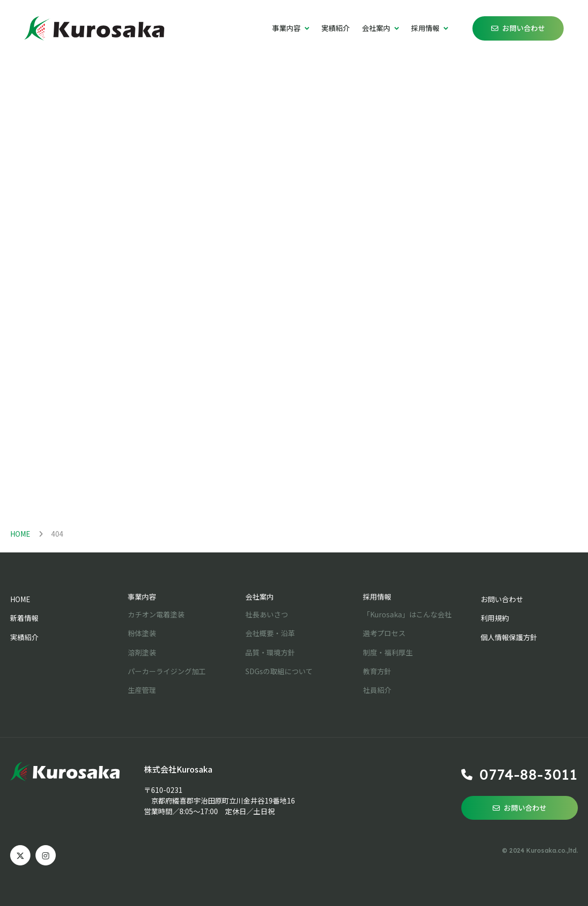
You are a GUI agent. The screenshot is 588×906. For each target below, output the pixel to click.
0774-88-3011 (529, 774)
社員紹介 (377, 690)
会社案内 (260, 597)
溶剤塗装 (142, 652)
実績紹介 (336, 28)
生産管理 (142, 690)
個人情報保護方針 (509, 637)
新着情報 (24, 618)
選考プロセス (384, 633)
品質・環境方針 (270, 652)
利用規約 (495, 618)
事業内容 (142, 597)
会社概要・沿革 (270, 633)
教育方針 (377, 671)
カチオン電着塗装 (156, 614)
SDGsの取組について (279, 671)
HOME (20, 534)
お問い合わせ (524, 28)
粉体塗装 (142, 633)
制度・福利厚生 (388, 652)
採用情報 (377, 597)
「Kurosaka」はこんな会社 (407, 614)
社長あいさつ (267, 614)
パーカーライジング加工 (167, 671)
